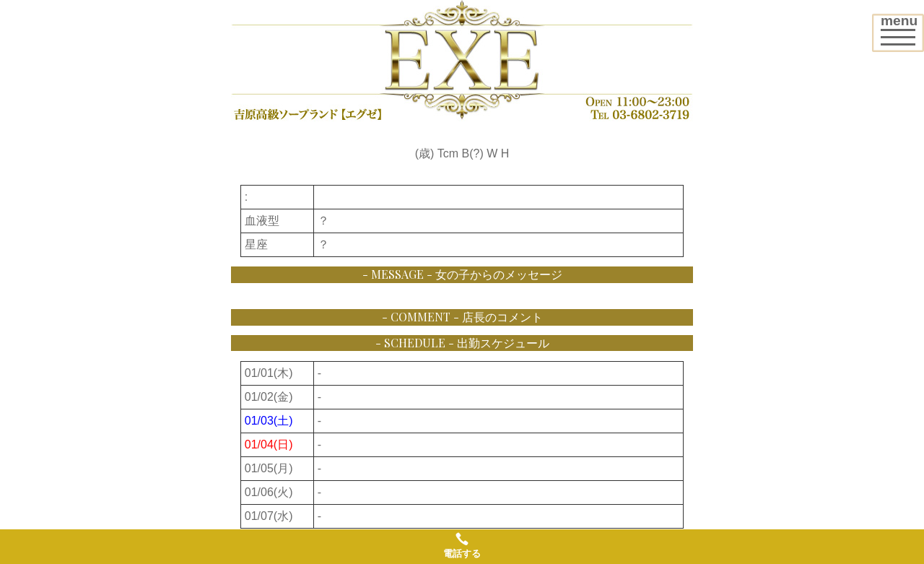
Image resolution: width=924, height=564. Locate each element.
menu (902, 28)
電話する (462, 545)
